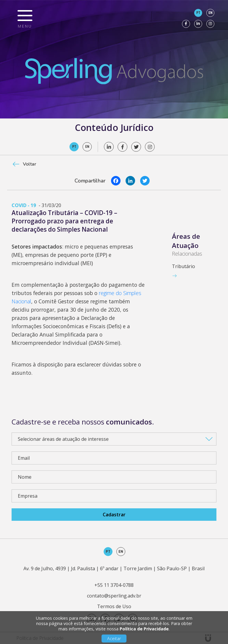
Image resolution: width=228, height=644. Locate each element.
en (210, 13)
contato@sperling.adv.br (114, 596)
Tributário (183, 266)
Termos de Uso (114, 606)
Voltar (30, 164)
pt (198, 13)
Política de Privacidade (144, 629)
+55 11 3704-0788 (114, 585)
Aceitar (114, 639)
